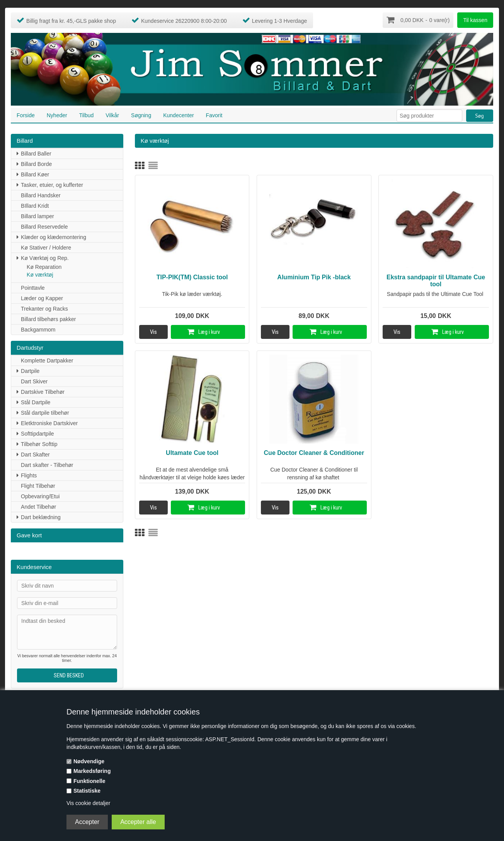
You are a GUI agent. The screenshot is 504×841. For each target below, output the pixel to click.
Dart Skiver (34, 381)
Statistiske (87, 791)
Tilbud (87, 115)
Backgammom (38, 329)
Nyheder (57, 115)
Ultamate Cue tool (192, 452)
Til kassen (475, 20)
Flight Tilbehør (38, 485)
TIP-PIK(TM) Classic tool (192, 276)
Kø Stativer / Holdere (46, 247)
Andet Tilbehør (38, 506)
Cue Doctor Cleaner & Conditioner (314, 452)
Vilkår (112, 115)
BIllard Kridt (35, 205)
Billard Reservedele (44, 226)
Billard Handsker (41, 195)
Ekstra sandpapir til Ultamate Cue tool (436, 280)
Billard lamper (37, 215)
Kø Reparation (44, 266)
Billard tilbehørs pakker (48, 318)
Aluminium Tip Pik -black (314, 276)
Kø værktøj (40, 274)
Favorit (214, 115)
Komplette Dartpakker (47, 360)
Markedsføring (92, 771)
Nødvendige (89, 761)
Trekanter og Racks (44, 308)
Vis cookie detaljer (88, 803)
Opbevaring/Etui (40, 496)
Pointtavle (33, 287)
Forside (26, 115)
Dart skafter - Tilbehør (47, 464)
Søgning (141, 115)
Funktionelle (89, 781)
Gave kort (29, 534)
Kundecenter (178, 115)
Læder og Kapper (42, 297)
